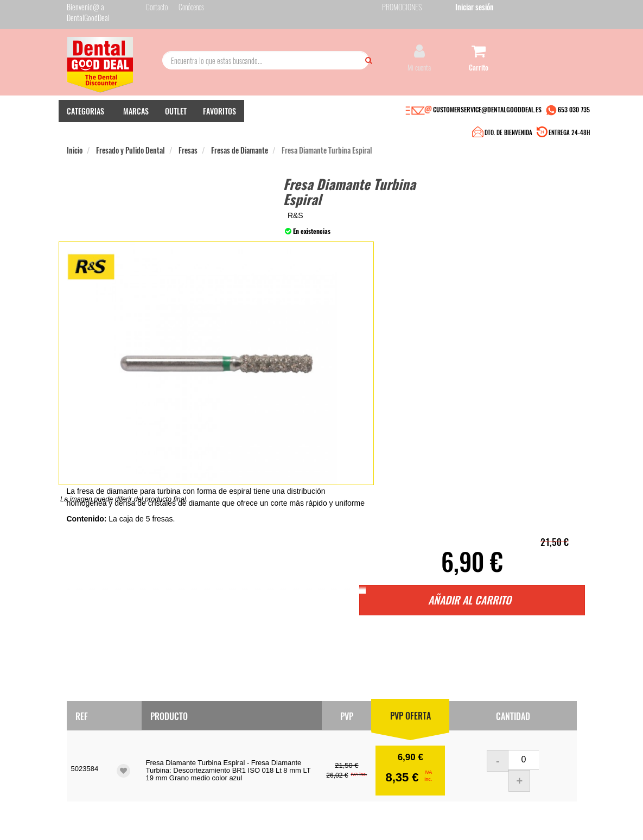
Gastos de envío (175, 713)
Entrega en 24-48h (180, 691)
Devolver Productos (268, 702)
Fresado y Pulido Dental (130, 146)
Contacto (254, 680)
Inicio (75, 146)
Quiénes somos (174, 680)
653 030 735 (574, 123)
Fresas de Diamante (240, 146)
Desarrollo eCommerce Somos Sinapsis (108, 814)
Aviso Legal (421, 807)
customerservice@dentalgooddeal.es (364, 807)
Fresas (188, 146)
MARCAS (136, 125)
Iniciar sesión (558, 10)
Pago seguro (171, 702)
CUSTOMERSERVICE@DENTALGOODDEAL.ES (487, 123)
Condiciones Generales (463, 807)
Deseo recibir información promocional (385, 741)
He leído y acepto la (391, 717)
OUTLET (176, 125)
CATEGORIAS (85, 125)
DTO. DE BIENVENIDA (320, 125)
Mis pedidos (258, 691)
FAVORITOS (219, 125)
